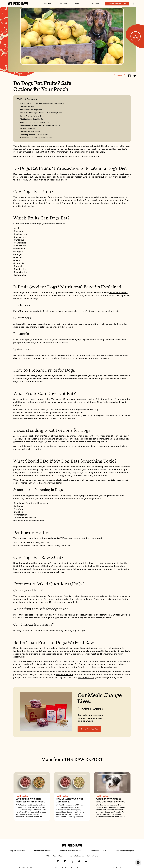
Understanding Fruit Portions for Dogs (35, 122)
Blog (54, 856)
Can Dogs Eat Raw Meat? (30, 132)
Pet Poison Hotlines (27, 128)
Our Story (63, 3)
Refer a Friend (92, 856)
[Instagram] (58, 862)
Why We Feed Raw (17, 851)
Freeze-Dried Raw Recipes (71, 851)
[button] (134, 4)
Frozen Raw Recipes (42, 851)
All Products (80, 3)
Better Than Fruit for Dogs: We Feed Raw (36, 138)
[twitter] (135, 76)
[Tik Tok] (79, 862)
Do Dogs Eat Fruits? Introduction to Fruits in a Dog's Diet (42, 103)
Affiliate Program (77, 856)
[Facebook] (65, 862)
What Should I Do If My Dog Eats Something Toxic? (40, 125)
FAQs (48, 856)
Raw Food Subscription (125, 851)
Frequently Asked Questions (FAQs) (34, 135)
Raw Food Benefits (99, 851)
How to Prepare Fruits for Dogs (32, 116)
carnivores (40, 174)
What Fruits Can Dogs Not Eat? (32, 119)
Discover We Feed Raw (117, 3)
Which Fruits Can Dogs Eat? (31, 110)
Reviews (96, 3)
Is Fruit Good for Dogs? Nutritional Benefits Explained (41, 113)
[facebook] (129, 76)
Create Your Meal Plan (89, 729)
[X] (72, 862)
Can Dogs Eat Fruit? (28, 107)
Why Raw (48, 3)
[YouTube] (86, 862)
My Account (63, 856)
